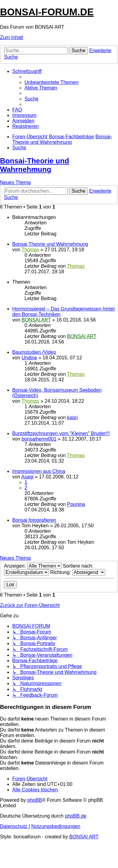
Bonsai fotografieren (34, 520)
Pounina (76, 504)
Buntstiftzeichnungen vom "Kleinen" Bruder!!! (61, 433)
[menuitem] (51, 82)
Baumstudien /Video (34, 352)
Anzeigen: (33, 566)
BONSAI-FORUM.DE (47, 12)
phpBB (35, 800)
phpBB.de (76, 816)
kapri (72, 418)
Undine (29, 358)
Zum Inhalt (12, 37)
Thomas (30, 250)
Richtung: (77, 572)
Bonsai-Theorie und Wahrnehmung (34, 165)
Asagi (27, 477)
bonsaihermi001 (39, 439)
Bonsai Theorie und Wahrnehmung (50, 244)
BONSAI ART (36, 320)
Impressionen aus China (39, 471)
